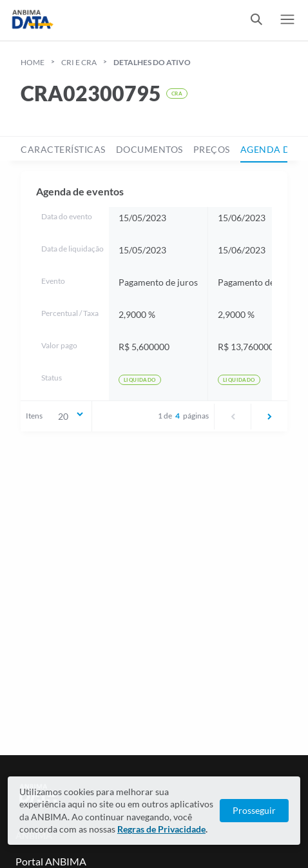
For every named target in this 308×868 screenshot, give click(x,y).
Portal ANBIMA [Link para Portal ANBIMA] (51, 861)
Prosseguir (254, 810)
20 (72, 415)
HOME (33, 62)
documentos (149, 149)
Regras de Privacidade (161, 829)
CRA (177, 94)
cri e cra (79, 62)
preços (212, 149)
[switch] (256, 20)
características (63, 149)
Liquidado (140, 380)
